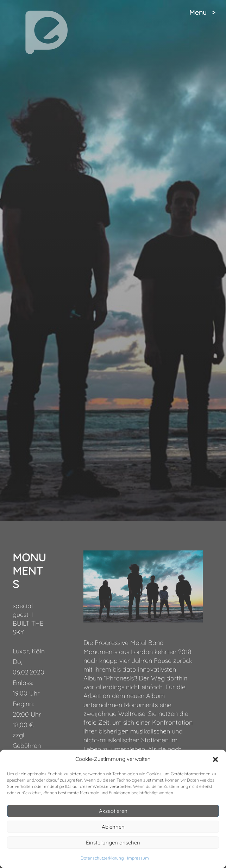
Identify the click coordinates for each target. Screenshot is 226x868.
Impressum (138, 858)
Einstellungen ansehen (113, 843)
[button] (215, 759)
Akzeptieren (113, 811)
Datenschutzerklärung (102, 858)
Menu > (202, 12)
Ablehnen (113, 827)
